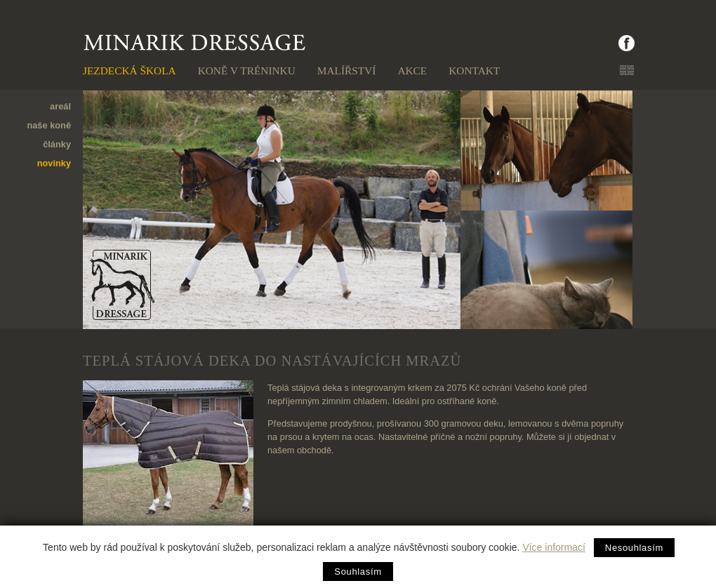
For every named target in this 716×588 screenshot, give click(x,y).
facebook (595, 43)
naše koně (49, 125)
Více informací (553, 547)
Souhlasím (358, 572)
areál (60, 106)
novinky (54, 163)
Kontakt (474, 71)
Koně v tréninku (247, 71)
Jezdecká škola (130, 71)
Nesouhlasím (634, 548)
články (57, 144)
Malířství (347, 71)
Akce (412, 71)
